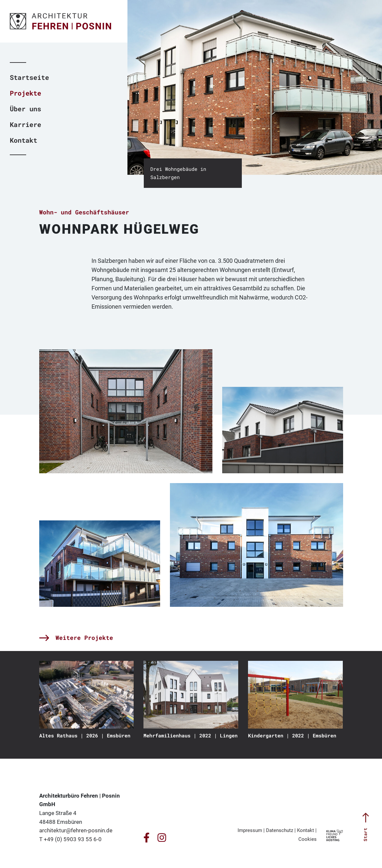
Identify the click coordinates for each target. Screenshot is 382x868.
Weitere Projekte (76, 638)
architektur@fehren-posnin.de (76, 830)
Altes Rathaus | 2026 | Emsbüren (85, 735)
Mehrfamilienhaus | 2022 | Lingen (191, 735)
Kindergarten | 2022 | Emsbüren (292, 735)
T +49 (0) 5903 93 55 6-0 (70, 839)
